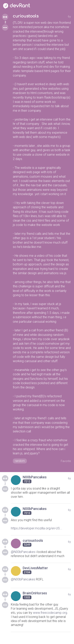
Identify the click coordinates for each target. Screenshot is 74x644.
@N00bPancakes (23, 552)
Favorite (66, 461)
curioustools (26, 16)
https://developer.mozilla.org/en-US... (37, 528)
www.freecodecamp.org (50, 613)
